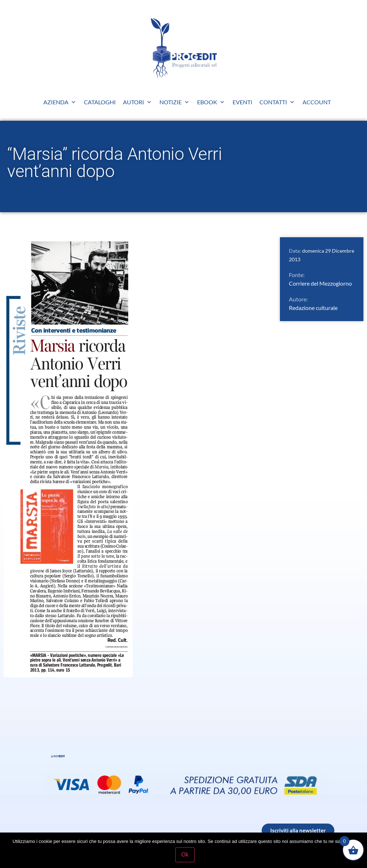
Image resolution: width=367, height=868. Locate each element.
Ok (185, 855)
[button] (60, 102)
